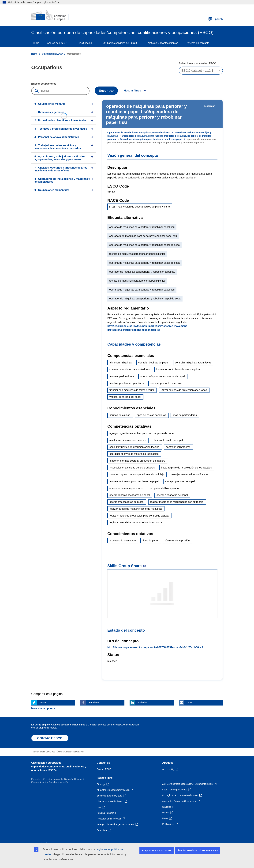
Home (34, 54)
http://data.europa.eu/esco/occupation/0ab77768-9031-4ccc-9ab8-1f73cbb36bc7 (155, 647)
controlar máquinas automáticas (193, 363)
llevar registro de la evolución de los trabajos (187, 468)
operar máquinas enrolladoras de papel (163, 376)
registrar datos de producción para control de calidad (139, 516)
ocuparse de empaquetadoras (126, 488)
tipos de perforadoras (185, 415)
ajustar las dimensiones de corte (128, 440)
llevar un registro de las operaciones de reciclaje (137, 474)
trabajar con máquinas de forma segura (132, 390)
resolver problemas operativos (127, 383)
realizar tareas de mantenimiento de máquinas (136, 509)
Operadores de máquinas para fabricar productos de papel (151, 139)
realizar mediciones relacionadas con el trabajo (177, 502)
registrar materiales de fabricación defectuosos (136, 523)
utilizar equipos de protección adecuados (184, 390)
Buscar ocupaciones (44, 84)
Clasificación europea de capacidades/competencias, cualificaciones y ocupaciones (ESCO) (59, 767)
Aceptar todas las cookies (157, 850)
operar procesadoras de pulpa (126, 502)
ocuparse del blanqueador (165, 488)
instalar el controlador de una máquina (178, 369)
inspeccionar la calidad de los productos (132, 468)
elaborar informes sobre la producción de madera (137, 461)
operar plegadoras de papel (172, 495)
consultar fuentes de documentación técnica (134, 447)
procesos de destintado (123, 541)
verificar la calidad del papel (125, 397)
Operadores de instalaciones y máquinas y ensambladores (139, 132)
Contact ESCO (104, 769)
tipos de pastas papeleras (151, 415)
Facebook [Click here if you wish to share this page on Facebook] (94, 702)
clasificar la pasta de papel (168, 440)
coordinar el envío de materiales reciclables (134, 454)
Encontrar (106, 91)
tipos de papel (150, 541)
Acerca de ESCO (57, 43)
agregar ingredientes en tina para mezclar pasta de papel (142, 433)
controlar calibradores (178, 447)
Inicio (36, 43)
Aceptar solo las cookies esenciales (198, 850)
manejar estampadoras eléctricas (190, 474)
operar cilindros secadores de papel (130, 495)
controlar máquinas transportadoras (130, 369)
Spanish (216, 19)
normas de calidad (120, 415)
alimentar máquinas (121, 363)
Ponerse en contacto (198, 43)
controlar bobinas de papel (153, 363)
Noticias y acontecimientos (163, 43)
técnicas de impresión (177, 541)
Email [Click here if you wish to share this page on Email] (190, 702)
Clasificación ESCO (52, 54)
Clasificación (85, 43)
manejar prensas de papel (180, 481)
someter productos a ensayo (166, 383)
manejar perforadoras (122, 376)
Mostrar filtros (132, 91)
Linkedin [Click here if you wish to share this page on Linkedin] (142, 702)
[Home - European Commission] (54, 15)
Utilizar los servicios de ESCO (120, 43)
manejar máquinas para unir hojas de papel (134, 481)
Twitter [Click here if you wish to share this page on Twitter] (43, 702)
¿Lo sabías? (52, 2)
